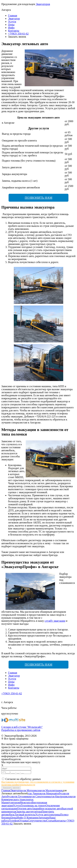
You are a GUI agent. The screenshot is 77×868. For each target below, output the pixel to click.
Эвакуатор (14, 19)
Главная (13, 16)
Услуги (12, 22)
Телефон (14, 821)
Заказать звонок (22, 824)
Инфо (11, 28)
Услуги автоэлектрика (48, 815)
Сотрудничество (37, 821)
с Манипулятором (17, 801)
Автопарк (44, 818)
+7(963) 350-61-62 (18, 34)
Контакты (14, 31)
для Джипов (35, 793)
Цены (11, 25)
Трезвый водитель (25, 815)
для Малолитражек (52, 790)
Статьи (51, 821)
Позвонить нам (38, 198)
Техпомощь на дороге (33, 806)
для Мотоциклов (31, 790)
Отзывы (23, 821)
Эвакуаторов (43, 4)
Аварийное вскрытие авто (47, 809)
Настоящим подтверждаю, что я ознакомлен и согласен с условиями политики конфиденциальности (38, 783)
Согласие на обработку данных (23, 779)
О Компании (31, 818)
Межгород (26, 802)
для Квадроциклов (61, 796)
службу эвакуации (55, 621)
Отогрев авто (25, 809)
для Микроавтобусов (53, 793)
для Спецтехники (41, 796)
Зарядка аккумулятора (29, 812)
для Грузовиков (22, 796)
